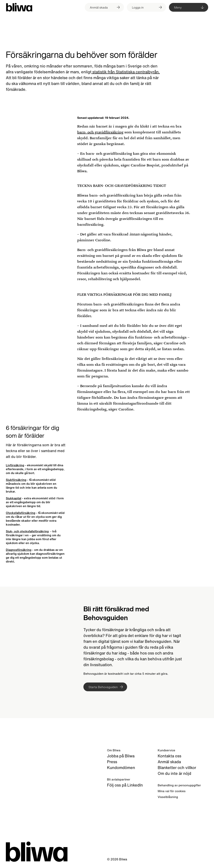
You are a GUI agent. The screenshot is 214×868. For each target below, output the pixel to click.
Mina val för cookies (172, 791)
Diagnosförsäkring (19, 550)
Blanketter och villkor (177, 768)
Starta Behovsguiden (103, 687)
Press (112, 762)
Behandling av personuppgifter (179, 785)
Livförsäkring (15, 465)
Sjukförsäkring (16, 480)
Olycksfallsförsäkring (21, 513)
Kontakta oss (169, 756)
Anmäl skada (169, 762)
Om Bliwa (114, 750)
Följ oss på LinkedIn (125, 785)
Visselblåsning (168, 797)
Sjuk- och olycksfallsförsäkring (27, 531)
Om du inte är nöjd (174, 773)
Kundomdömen (121, 768)
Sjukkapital (14, 498)
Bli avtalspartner (119, 779)
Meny (178, 7)
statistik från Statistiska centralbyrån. (126, 72)
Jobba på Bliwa (121, 756)
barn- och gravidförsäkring (100, 132)
